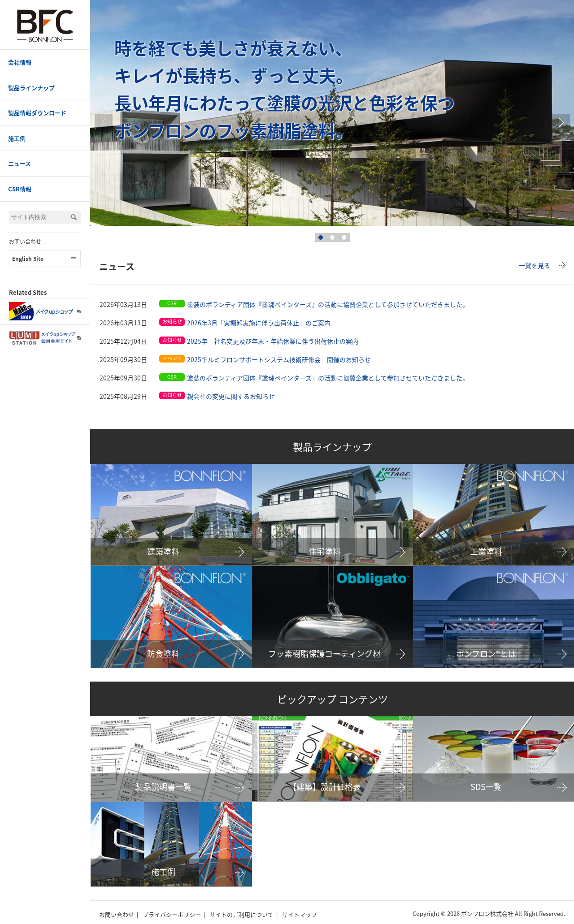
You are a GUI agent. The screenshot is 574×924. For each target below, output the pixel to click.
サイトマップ (300, 914)
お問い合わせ (25, 242)
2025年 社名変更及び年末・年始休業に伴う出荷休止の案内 (273, 341)
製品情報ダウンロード (37, 113)
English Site (28, 259)
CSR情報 (20, 189)
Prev (104, 123)
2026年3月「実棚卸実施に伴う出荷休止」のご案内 (259, 323)
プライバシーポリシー (172, 914)
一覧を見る (535, 265)
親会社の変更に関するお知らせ (231, 396)
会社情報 (20, 62)
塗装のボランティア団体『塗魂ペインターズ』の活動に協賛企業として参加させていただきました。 (328, 304)
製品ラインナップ (31, 88)
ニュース (20, 163)
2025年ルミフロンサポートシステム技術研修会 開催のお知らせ (279, 359)
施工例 (17, 138)
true (561, 123)
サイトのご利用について (241, 914)
